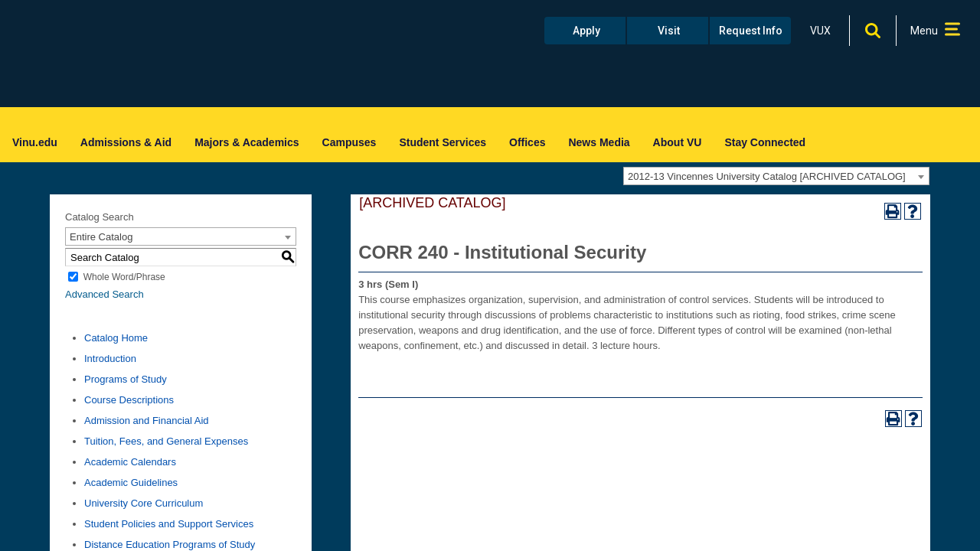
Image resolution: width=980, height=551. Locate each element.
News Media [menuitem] (599, 142)
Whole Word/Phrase (124, 277)
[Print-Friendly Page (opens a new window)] (893, 211)
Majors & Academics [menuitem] (247, 142)
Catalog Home (116, 338)
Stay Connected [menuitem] (765, 142)
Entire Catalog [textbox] (101, 237)
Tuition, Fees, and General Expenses (166, 441)
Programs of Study (126, 379)
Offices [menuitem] (527, 142)
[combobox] (776, 176)
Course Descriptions (129, 400)
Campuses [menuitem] (350, 142)
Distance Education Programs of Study (170, 544)
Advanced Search (105, 294)
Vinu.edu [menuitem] (35, 142)
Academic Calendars (130, 462)
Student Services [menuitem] (443, 142)
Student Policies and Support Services (169, 524)
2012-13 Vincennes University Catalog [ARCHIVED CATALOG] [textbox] (767, 176)
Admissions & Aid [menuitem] (126, 142)
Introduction (110, 359)
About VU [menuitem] (678, 142)
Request (751, 31)
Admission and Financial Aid (147, 421)
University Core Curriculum (144, 503)
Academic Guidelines (131, 483)
